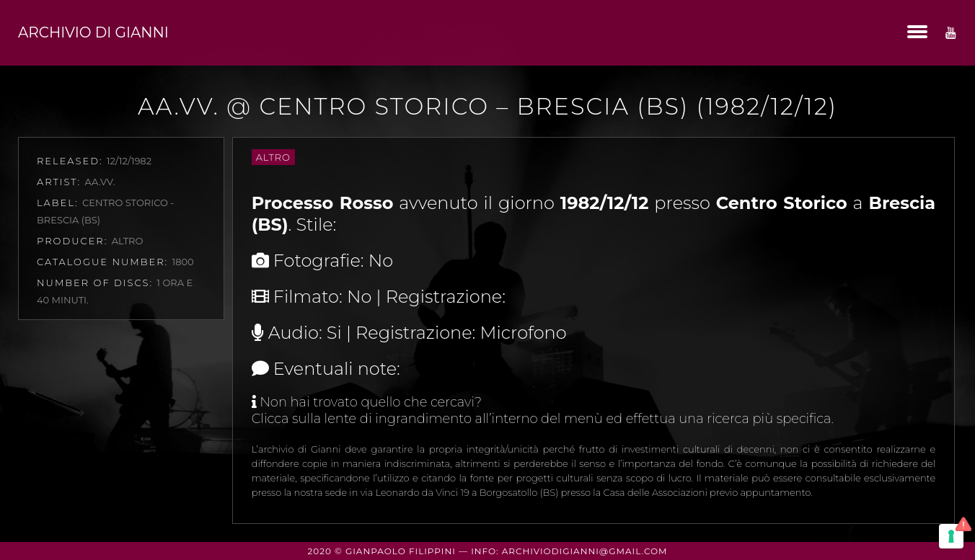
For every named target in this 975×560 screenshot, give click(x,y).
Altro (273, 157)
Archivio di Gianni (93, 32)
